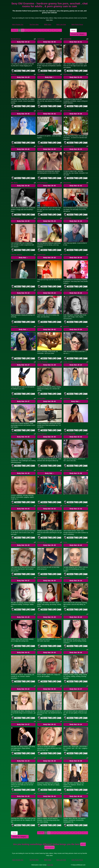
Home (73, 30)
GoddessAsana (68, 722)
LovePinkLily (67, 218)
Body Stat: (23, 42)
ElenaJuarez (67, 183)
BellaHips (40, 146)
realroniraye (41, 39)
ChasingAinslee (16, 758)
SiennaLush (41, 650)
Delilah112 (40, 686)
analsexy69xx (41, 398)
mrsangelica (41, 290)
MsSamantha (15, 722)
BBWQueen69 (68, 74)
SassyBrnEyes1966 (69, 434)
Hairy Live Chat (61, 24)
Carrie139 (66, 686)
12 (57, 30)
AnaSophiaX (41, 74)
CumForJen (67, 614)
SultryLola (67, 793)
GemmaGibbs (15, 111)
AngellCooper (41, 255)
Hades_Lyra (15, 398)
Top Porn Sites (34, 24)
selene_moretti (68, 362)
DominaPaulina (16, 650)
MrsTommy (41, 470)
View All (15, 30)
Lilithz (13, 146)
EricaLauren (67, 650)
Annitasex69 (67, 290)
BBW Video (48, 24)
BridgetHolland (42, 506)
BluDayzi (14, 74)
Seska (65, 542)
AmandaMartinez (69, 146)
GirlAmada (67, 398)
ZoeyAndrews (15, 506)
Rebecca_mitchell (16, 362)
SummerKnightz (16, 686)
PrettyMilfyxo (15, 793)
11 (53, 30)
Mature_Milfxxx (16, 290)
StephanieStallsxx (43, 614)
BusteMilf (14, 434)
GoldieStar (67, 578)
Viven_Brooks (41, 758)
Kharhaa (13, 542)
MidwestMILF (67, 111)
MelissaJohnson (42, 578)
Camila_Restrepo (42, 362)
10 (50, 30)
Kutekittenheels (42, 793)
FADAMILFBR (68, 470)
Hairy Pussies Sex (18, 24)
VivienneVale (67, 39)
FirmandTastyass (42, 183)
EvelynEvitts (67, 506)
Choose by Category (78, 34)
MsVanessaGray (16, 614)
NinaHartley (15, 578)
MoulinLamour (15, 218)
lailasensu (40, 327)
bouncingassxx (42, 434)
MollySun (66, 327)
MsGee (39, 722)
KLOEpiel (14, 470)
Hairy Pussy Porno (77, 24)
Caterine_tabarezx (16, 255)
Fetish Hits (50, 865)
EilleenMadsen (68, 758)
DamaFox (40, 111)
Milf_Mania (14, 183)
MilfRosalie (67, 255)
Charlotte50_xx (42, 542)
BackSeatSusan (16, 39)
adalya (39, 218)
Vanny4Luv (14, 327)
